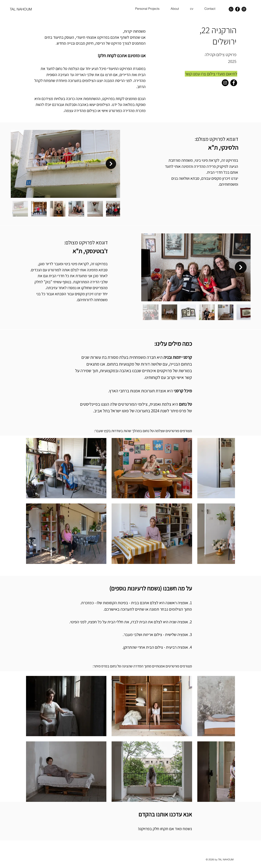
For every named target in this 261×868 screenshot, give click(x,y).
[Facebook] (237, 9)
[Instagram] (244, 9)
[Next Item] (111, 164)
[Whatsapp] (231, 9)
